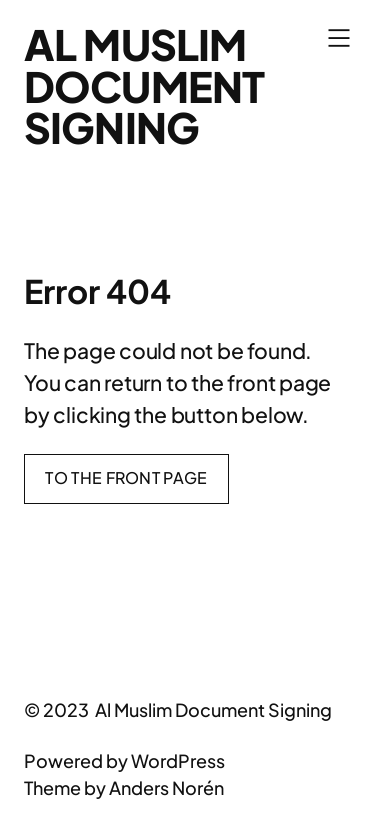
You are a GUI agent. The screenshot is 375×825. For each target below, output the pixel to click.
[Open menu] (339, 38)
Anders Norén (166, 787)
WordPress (178, 760)
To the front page (126, 477)
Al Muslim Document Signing (144, 85)
